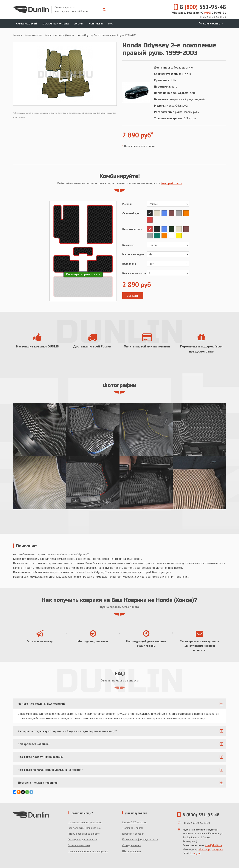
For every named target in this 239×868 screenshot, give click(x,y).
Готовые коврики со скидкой (84, 834)
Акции (79, 24)
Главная (17, 35)
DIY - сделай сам (132, 851)
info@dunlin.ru (214, 845)
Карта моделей (26, 24)
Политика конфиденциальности (140, 839)
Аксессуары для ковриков (83, 839)
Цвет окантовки (132, 229)
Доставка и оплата (56, 24)
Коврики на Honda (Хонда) (59, 35)
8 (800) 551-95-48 (201, 815)
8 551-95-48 (198, 7)
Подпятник (129, 264)
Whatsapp (204, 849)
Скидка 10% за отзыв (134, 822)
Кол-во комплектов (134, 273)
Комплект (128, 245)
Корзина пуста (211, 24)
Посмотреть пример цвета (83, 274)
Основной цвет (132, 213)
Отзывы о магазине (79, 845)
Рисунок (127, 204)
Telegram (218, 849)
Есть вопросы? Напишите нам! (85, 828)
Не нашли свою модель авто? (85, 822)
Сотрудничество (132, 845)
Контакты (96, 24)
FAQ (111, 24)
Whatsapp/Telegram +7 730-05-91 (199, 13)
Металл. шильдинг (134, 254)
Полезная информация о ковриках (88, 851)
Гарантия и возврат (133, 834)
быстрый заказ (172, 183)
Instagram (196, 853)
